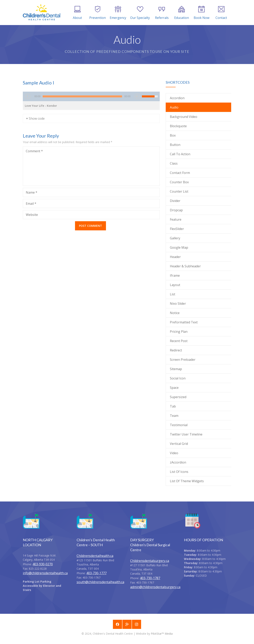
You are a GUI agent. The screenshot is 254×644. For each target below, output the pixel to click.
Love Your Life (41, 106)
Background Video (184, 117)
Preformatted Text (184, 322)
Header (175, 257)
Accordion (177, 98)
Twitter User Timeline (186, 434)
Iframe (175, 275)
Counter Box (179, 182)
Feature (176, 219)
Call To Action (180, 154)
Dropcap (176, 210)
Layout (175, 285)
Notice (175, 313)
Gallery (175, 238)
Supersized (178, 397)
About (77, 13)
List (173, 294)
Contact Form (180, 173)
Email (31, 204)
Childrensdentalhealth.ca (95, 556)
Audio (174, 107)
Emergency (118, 13)
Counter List (179, 191)
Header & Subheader (185, 266)
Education (182, 13)
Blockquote (178, 126)
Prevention (98, 13)
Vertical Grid (179, 444)
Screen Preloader (183, 360)
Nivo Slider (178, 304)
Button (175, 145)
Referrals (162, 13)
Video (174, 453)
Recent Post (179, 341)
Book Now (202, 13)
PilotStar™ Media (162, 634)
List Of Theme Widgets (187, 481)
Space (174, 388)
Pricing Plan (179, 332)
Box (173, 135)
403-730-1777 (96, 573)
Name (32, 192)
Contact (221, 13)
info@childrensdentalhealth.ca (45, 573)
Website (32, 215)
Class (174, 163)
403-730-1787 (150, 578)
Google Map (179, 247)
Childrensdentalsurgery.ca (150, 561)
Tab (173, 406)
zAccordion (178, 462)
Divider (175, 201)
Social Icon (178, 378)
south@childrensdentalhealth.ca (100, 582)
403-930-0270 (43, 564)
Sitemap (176, 369)
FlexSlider (177, 229)
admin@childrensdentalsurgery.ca (155, 587)
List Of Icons (179, 472)
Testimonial (179, 425)
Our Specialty (140, 13)
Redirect (176, 350)
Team (174, 416)
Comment (34, 151)
